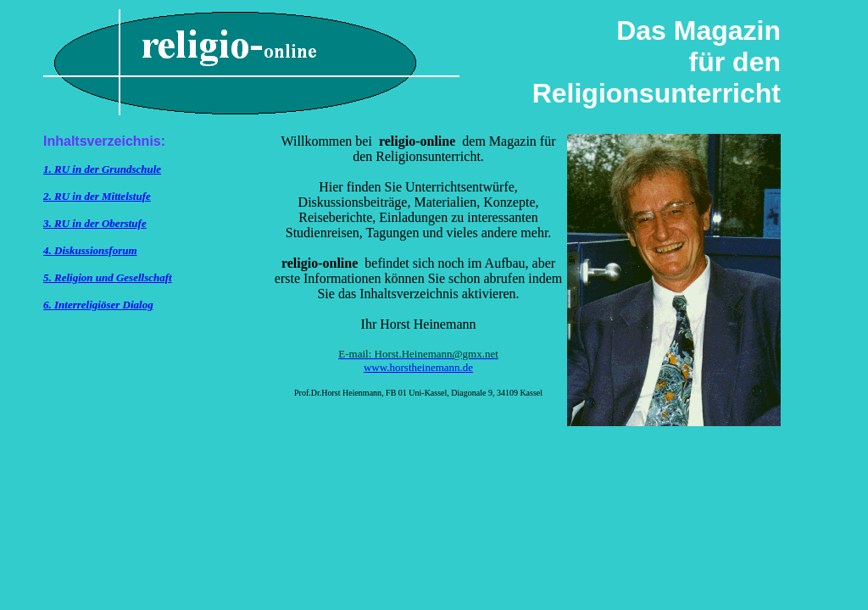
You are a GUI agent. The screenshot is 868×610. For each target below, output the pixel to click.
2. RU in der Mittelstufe (97, 196)
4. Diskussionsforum (90, 250)
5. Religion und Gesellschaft (108, 277)
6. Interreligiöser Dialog (98, 305)
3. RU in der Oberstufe (95, 223)
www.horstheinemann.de (418, 367)
